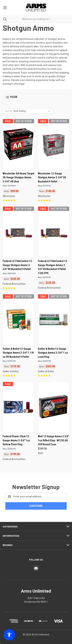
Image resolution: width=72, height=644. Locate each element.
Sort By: (9, 111)
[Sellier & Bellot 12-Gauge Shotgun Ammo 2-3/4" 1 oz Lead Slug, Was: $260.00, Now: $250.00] (54, 320)
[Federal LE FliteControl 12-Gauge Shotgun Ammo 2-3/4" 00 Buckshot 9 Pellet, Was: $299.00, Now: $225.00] (18, 232)
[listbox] (33, 111)
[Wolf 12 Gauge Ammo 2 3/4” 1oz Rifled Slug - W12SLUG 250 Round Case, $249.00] (54, 407)
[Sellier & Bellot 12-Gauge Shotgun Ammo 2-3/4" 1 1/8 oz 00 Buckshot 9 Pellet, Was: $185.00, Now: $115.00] (18, 320)
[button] (36, 97)
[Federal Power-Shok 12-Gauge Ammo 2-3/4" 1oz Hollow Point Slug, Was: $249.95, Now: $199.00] (18, 407)
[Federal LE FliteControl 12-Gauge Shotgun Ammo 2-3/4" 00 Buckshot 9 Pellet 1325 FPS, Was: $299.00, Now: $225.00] (54, 232)
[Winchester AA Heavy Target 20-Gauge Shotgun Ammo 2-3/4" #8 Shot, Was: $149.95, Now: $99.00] (18, 144)
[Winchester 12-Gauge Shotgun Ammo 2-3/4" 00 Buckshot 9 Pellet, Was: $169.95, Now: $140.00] (54, 144)
